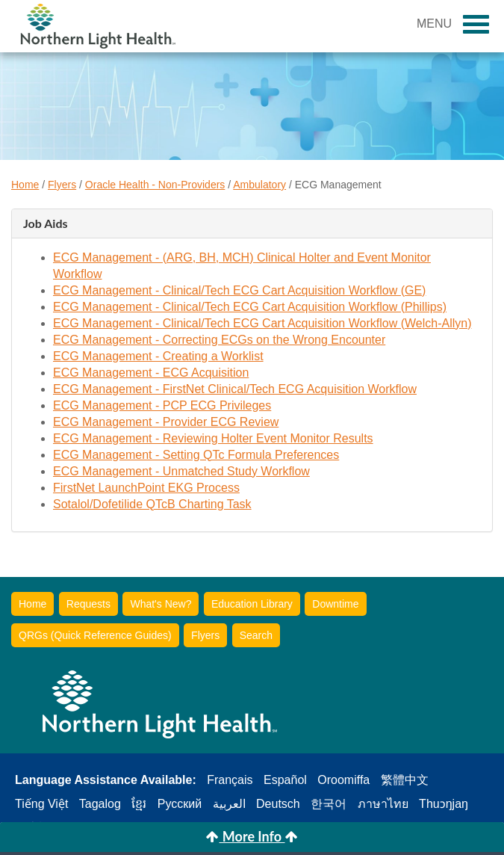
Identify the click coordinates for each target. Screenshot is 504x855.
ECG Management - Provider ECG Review (166, 422)
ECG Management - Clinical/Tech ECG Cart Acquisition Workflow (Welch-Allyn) (262, 323)
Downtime (335, 604)
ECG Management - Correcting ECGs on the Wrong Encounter (219, 340)
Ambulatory (259, 185)
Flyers (62, 185)
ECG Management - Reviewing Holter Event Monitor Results (213, 438)
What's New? (161, 604)
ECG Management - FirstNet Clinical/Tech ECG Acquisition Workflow (235, 389)
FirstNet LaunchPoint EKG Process (146, 488)
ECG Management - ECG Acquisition (151, 373)
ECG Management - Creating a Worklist (158, 356)
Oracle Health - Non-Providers (155, 185)
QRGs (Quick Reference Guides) (95, 635)
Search (256, 635)
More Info (252, 836)
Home (25, 185)
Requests (88, 604)
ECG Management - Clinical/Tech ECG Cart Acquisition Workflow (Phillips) (250, 307)
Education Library (252, 604)
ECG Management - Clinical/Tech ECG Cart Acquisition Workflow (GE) (239, 290)
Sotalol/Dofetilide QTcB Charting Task (152, 504)
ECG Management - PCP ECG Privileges (162, 405)
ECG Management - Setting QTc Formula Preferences (196, 455)
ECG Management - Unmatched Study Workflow (181, 471)
